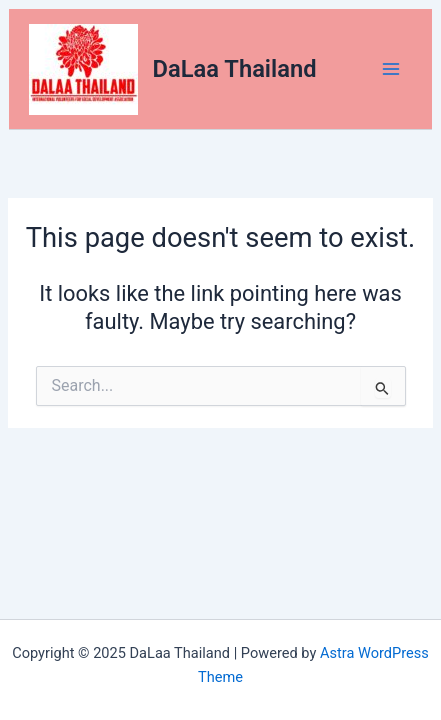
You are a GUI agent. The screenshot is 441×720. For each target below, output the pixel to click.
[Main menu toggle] (391, 69)
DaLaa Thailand (235, 69)
